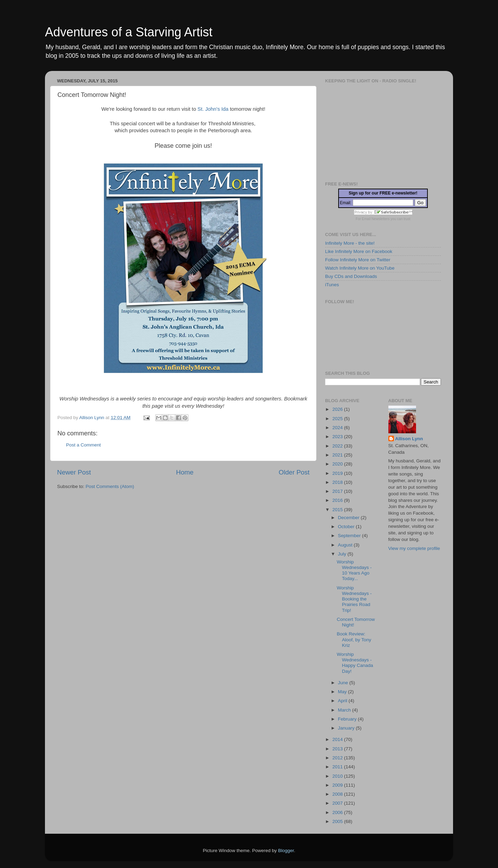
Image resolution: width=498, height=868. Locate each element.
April (343, 701)
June (344, 683)
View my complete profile (414, 548)
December (349, 518)
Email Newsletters (376, 219)
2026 (338, 409)
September (350, 536)
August (346, 545)
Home (185, 472)
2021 (338, 455)
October (347, 527)
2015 (338, 510)
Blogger (286, 851)
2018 (338, 482)
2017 (338, 491)
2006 (338, 812)
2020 (338, 464)
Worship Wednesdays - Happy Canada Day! (355, 663)
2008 (338, 794)
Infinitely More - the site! (350, 243)
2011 (338, 767)
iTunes (332, 285)
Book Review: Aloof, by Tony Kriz (354, 639)
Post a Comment (84, 445)
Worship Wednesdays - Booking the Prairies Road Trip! (354, 599)
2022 (338, 446)
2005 (338, 821)
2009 (338, 785)
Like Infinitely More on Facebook (359, 251)
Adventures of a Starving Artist (129, 32)
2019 (338, 473)
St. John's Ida (213, 109)
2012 (338, 758)
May (343, 692)
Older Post (294, 472)
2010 (338, 776)
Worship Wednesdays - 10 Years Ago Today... (354, 570)
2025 (338, 419)
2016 (338, 500)
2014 (338, 739)
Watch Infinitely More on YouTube (360, 268)
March (345, 710)
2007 (338, 803)
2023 (338, 437)
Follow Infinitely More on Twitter (358, 260)
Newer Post (74, 472)
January (347, 728)
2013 (338, 749)
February (348, 719)
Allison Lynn (409, 439)
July (343, 554)
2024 (338, 428)
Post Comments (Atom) (110, 486)
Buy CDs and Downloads (351, 276)
